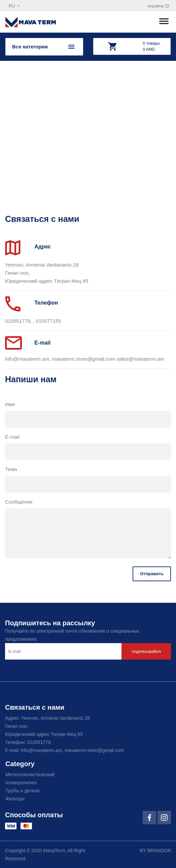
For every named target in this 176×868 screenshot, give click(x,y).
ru (12, 6)
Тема (11, 469)
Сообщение (19, 502)
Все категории (30, 47)
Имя (10, 404)
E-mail (12, 437)
